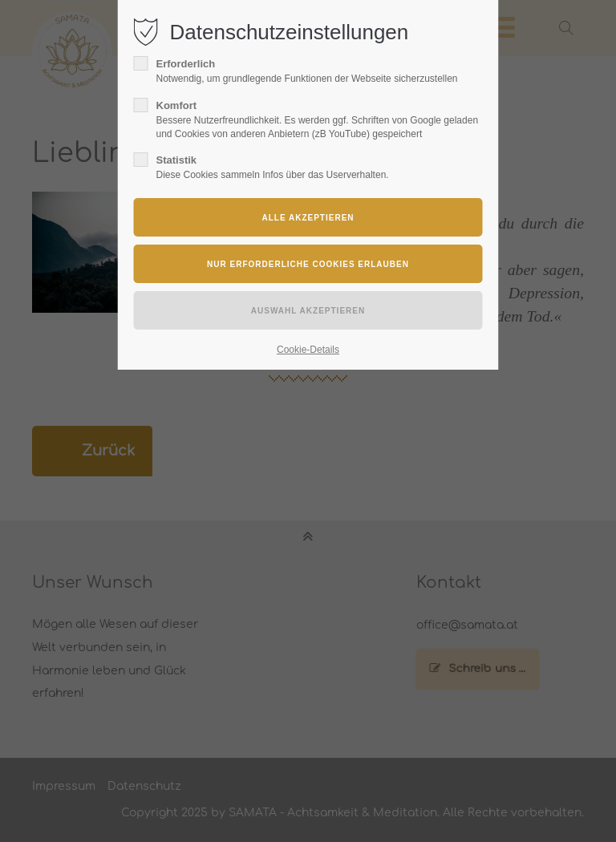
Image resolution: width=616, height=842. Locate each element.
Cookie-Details (308, 350)
